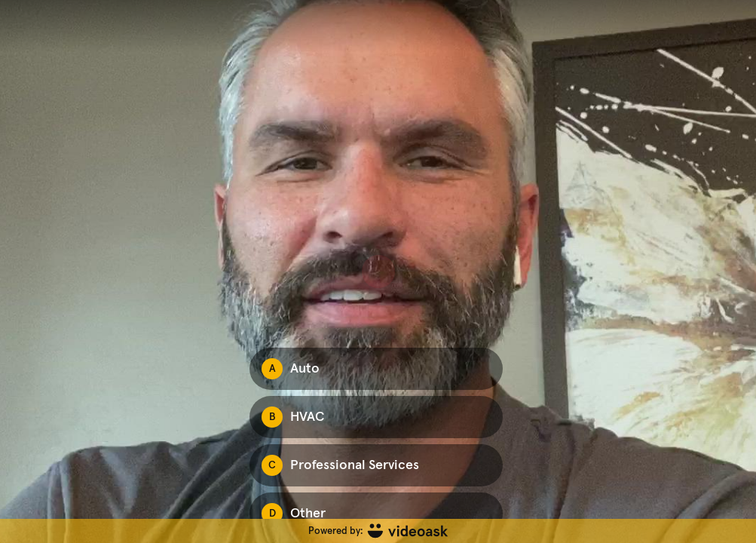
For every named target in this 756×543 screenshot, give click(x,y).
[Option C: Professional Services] (376, 465)
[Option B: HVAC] (376, 417)
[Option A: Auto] (376, 369)
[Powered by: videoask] (378, 531)
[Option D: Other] (376, 514)
